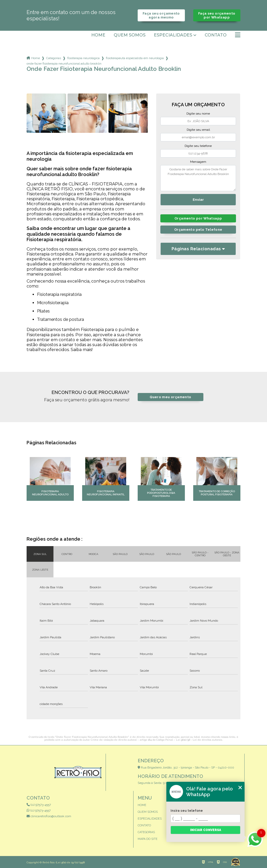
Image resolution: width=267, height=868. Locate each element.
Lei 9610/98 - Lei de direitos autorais (199, 740)
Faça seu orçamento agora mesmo (161, 15)
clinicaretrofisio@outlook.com (49, 816)
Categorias (54, 58)
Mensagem (198, 162)
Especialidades (173, 35)
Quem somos (130, 35)
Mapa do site (148, 839)
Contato (216, 35)
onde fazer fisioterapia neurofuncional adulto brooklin (64, 64)
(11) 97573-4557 (39, 805)
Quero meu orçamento (170, 397)
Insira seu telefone (187, 811)
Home (98, 35)
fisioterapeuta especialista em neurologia (135, 58)
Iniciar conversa (206, 830)
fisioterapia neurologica (83, 58)
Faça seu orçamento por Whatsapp (217, 15)
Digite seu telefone (198, 146)
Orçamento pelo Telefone (198, 230)
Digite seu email (198, 130)
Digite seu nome (198, 114)
